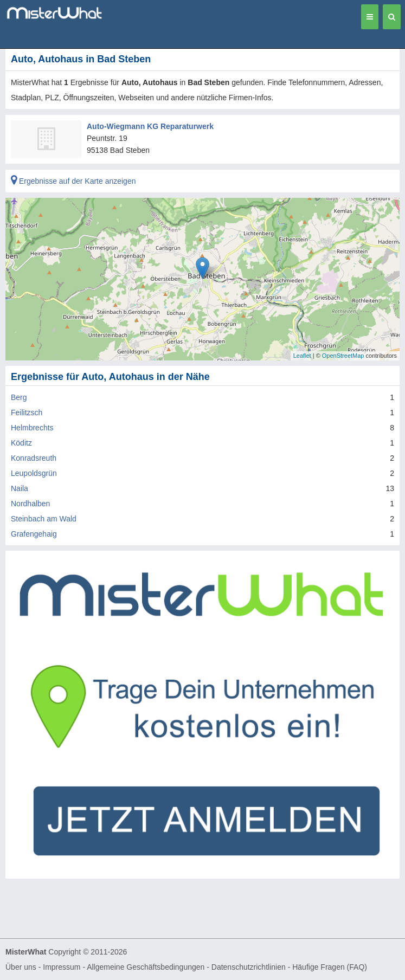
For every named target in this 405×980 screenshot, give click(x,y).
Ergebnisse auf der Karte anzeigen (73, 181)
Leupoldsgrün (34, 473)
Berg (19, 397)
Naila (20, 488)
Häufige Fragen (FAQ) (330, 967)
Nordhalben (30, 504)
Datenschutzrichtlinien (249, 967)
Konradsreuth (34, 458)
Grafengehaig (34, 534)
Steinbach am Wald (44, 519)
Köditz (21, 443)
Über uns (21, 967)
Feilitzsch (27, 412)
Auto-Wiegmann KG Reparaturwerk (150, 126)
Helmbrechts (32, 428)
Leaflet (302, 356)
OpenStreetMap (343, 356)
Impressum (62, 967)
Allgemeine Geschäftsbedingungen (146, 967)
